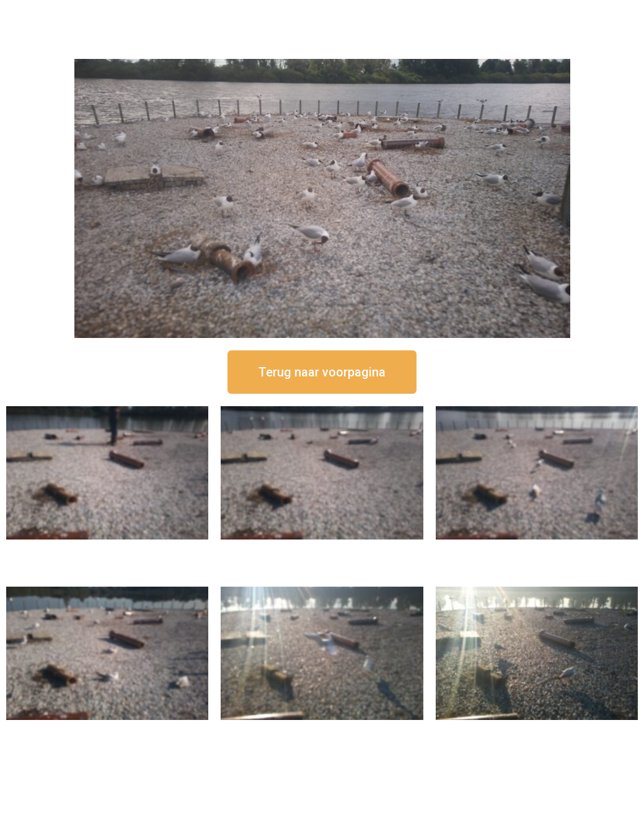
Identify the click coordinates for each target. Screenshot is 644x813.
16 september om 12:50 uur (107, 550)
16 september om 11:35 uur (537, 550)
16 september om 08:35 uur (537, 730)
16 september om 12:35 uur (322, 550)
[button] (322, 372)
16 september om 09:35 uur (322, 730)
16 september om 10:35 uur (107, 730)
